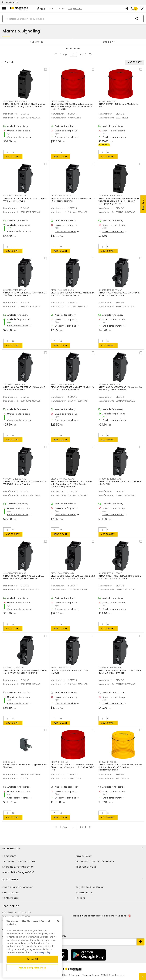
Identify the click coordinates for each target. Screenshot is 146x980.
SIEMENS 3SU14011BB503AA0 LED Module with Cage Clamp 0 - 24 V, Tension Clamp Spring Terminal (71, 484)
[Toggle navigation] (4, 9)
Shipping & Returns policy (18, 867)
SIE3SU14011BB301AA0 (15, 384)
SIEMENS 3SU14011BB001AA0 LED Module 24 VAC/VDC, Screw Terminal (73, 294)
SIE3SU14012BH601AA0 (63, 573)
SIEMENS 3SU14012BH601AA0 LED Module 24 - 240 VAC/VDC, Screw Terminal (73, 577)
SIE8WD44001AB (59, 762)
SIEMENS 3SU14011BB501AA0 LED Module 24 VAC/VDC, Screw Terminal (73, 388)
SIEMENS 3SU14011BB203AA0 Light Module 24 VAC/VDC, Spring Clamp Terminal (24, 105)
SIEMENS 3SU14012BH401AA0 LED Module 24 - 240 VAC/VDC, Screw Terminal (25, 672)
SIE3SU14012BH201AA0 (110, 573)
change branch (75, 9)
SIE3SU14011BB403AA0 (110, 196)
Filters (36, 42)
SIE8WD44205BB (60, 101)
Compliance (9, 856)
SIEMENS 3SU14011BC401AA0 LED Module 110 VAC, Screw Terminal (25, 200)
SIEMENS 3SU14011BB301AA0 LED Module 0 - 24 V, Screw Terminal (25, 388)
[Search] (73, 19)
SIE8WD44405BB (107, 101)
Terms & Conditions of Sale (19, 861)
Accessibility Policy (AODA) (18, 872)
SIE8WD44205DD (108, 762)
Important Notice (86, 867)
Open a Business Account (18, 887)
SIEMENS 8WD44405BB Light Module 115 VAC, (118, 105)
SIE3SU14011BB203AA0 (15, 101)
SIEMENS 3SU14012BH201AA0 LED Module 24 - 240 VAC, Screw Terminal (121, 577)
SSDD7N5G (9, 762)
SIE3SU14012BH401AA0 (15, 668)
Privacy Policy (84, 856)
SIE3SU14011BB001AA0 (62, 290)
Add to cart (13, 157)
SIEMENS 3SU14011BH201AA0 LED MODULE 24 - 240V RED (120, 483)
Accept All (32, 959)
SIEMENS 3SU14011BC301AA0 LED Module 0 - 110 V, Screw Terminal (73, 200)
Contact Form (10, 898)
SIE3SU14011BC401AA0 (15, 196)
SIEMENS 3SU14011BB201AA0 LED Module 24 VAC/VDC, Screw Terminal (120, 388)
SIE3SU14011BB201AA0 (110, 384)
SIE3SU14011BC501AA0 (62, 668)
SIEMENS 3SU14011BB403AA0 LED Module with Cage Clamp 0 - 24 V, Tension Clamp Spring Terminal (119, 201)
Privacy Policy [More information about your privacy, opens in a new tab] (44, 952)
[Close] (58, 921)
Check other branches (18, 137)
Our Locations (11, 892)
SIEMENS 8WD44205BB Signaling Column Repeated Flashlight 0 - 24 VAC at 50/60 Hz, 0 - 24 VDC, (72, 107)
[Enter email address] (69, 942)
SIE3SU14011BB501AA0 (62, 384)
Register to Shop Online (90, 887)
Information (73, 848)
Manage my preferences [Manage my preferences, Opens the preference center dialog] (32, 968)
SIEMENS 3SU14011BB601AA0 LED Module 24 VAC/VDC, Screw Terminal (25, 483)
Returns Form (84, 892)
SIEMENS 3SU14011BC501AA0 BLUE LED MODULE (69, 672)
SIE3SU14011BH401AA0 (15, 573)
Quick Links (73, 879)
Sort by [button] (108, 42)
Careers (80, 898)
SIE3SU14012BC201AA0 (110, 290)
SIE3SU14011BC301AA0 (62, 196)
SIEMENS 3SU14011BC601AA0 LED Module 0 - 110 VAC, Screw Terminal (121, 672)
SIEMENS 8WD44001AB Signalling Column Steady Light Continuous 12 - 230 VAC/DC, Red (73, 767)
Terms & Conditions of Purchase (95, 861)
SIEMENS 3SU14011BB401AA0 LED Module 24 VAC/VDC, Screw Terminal (25, 294)
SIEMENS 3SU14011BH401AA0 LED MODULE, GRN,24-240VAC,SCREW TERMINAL (24, 577)
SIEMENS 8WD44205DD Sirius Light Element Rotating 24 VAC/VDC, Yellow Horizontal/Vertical (120, 767)
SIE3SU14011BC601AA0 (110, 668)
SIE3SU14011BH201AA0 (110, 479)
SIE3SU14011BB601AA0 (15, 479)
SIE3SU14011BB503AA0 (63, 479)
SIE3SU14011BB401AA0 (15, 290)
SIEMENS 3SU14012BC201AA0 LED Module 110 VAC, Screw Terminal (119, 294)
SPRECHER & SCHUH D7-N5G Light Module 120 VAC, (25, 766)
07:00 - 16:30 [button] (55, 9)
